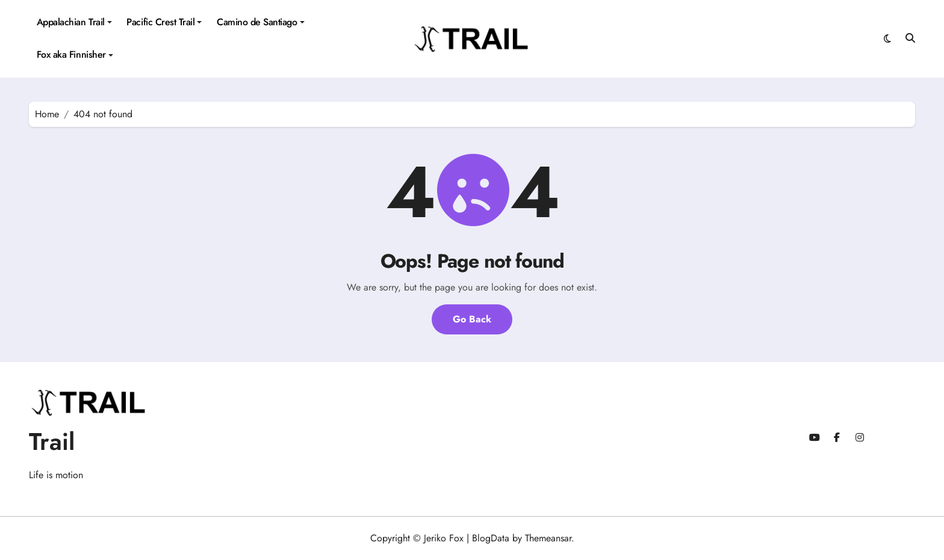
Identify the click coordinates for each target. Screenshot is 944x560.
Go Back (472, 319)
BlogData (491, 538)
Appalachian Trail (74, 22)
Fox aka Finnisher (75, 54)
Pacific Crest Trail (164, 22)
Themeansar (548, 538)
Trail (52, 442)
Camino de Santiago (260, 22)
